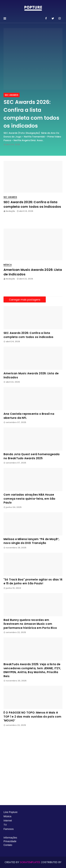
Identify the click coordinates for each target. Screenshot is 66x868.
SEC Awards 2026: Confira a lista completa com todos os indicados (31, 114)
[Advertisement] (33, 766)
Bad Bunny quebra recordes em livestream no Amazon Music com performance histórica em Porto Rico (30, 624)
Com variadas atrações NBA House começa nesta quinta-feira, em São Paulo (29, 499)
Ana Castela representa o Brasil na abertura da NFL (29, 416)
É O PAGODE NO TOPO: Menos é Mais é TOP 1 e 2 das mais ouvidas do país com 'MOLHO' (32, 717)
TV (5, 825)
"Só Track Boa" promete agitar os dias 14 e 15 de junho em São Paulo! (33, 582)
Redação (10, 211)
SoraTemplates (30, 862)
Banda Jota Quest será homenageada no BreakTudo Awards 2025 (32, 456)
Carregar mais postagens (25, 300)
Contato (8, 845)
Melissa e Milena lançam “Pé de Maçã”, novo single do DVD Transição (31, 541)
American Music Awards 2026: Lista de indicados (33, 272)
